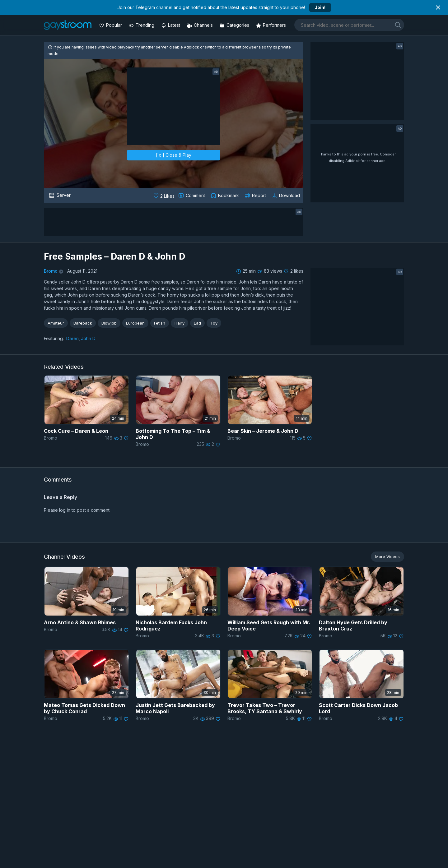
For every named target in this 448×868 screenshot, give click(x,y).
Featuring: (54, 338)
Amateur (56, 323)
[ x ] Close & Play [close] (174, 155)
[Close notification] (438, 7)
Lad (197, 323)
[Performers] (272, 25)
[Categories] (235, 25)
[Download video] (286, 196)
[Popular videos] (111, 25)
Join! (320, 7)
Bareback (83, 323)
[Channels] (201, 25)
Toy (214, 323)
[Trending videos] (142, 25)
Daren (72, 338)
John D (88, 338)
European (135, 323)
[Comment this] (192, 196)
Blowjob (109, 323)
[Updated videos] (171, 25)
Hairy (180, 323)
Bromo (51, 271)
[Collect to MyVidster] (225, 196)
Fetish (160, 323)
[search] (398, 25)
